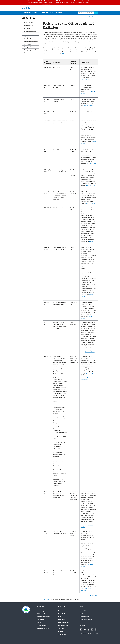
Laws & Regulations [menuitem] (47, 13)
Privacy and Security (43, 629)
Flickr (92, 629)
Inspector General (64, 614)
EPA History (27, 28)
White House (62, 634)
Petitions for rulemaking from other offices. (73, 54)
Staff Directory (28, 44)
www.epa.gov (71, 1)
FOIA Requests (84, 617)
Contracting (40, 620)
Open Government (64, 623)
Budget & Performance (43, 617)
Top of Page (94, 596)
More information (46, 4)
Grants (39, 623)
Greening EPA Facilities (30, 34)
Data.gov (61, 611)
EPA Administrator (29, 25)
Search (96, 13)
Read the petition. (85, 79)
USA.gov (61, 631)
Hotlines (83, 614)
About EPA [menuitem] (59, 13)
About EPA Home (28, 22)
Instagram (96, 629)
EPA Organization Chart (30, 31)
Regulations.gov (63, 626)
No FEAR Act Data (42, 626)
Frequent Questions (86, 620)
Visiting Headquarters (29, 47)
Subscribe (61, 629)
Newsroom (61, 620)
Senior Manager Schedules (31, 41)
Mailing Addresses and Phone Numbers (30, 38)
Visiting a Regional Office (30, 50)
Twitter (85, 629)
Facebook (81, 629)
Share (96, 17)
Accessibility (40, 611)
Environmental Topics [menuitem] (31, 13)
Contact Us (90, 17)
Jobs (60, 617)
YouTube (88, 629)
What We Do (27, 53)
